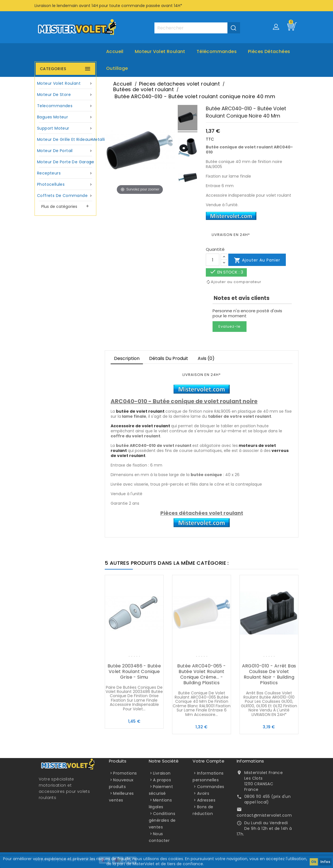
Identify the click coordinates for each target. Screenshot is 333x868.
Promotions (125, 773)
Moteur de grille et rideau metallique (66, 140)
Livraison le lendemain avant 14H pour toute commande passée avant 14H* (108, 6)
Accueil (115, 51)
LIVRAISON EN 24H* (231, 235)
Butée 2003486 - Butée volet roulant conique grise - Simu (134, 671)
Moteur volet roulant (160, 51)
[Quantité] (213, 260)
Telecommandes (65, 106)
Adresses (206, 800)
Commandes (211, 787)
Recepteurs (65, 173)
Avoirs (203, 793)
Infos (325, 862)
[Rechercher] (197, 28)
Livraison (162, 773)
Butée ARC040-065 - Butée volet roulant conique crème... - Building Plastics (201, 674)
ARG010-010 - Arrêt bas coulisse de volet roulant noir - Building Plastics (269, 674)
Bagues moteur (65, 117)
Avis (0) (206, 358)
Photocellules (65, 184)
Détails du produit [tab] (169, 358)
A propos (162, 780)
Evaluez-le (230, 326)
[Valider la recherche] (234, 28)
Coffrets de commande (65, 196)
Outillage (117, 68)
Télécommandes (217, 51)
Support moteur (65, 128)
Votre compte (208, 761)
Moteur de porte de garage (66, 162)
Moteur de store (65, 95)
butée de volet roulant (140, 411)
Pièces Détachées (269, 51)
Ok (314, 862)
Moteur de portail (65, 151)
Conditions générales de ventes (162, 820)
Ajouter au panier (257, 260)
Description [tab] (127, 358)
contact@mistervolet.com (264, 815)
